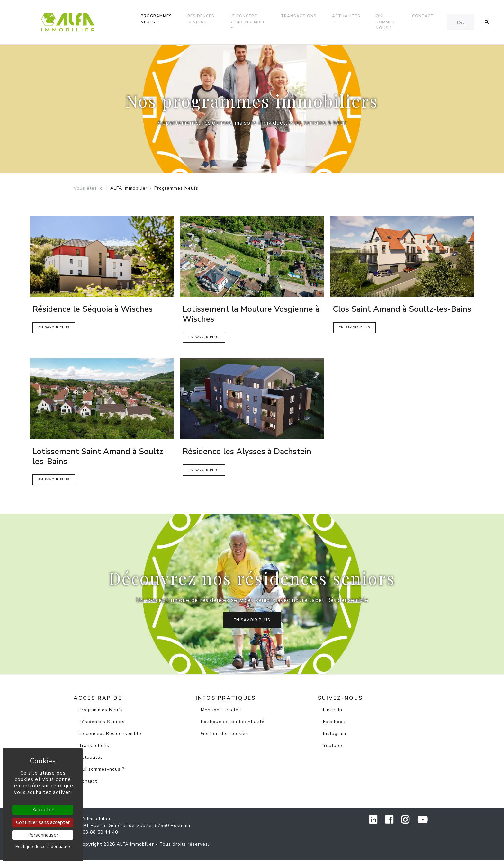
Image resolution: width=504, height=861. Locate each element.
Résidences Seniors (204, 19)
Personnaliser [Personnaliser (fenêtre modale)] (43, 835)
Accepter (43, 810)
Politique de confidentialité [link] (43, 846)
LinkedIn (333, 710)
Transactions (302, 16)
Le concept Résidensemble (251, 19)
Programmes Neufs (160, 19)
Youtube (333, 746)
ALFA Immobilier (129, 189)
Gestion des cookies (225, 734)
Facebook (334, 722)
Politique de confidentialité (233, 722)
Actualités (349, 16)
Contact (426, 16)
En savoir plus (252, 621)
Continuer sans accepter (43, 822)
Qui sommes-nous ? (389, 22)
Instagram (335, 734)
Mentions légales (221, 710)
